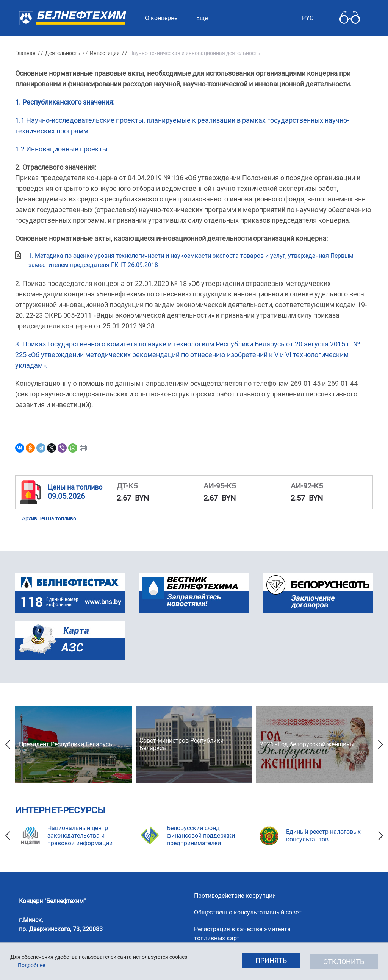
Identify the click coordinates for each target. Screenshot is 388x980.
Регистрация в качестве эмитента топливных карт (242, 934)
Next (380, 744)
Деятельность (63, 53)
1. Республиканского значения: (65, 102)
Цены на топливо (75, 487)
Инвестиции (105, 53)
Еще (202, 18)
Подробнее (31, 965)
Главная (25, 53)
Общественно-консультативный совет (248, 912)
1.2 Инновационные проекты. (62, 149)
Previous (8, 744)
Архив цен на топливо (49, 518)
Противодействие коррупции (235, 896)
